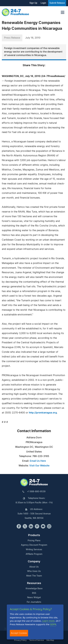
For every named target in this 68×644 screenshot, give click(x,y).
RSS (34, 593)
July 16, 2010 (33, 38)
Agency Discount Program (34, 545)
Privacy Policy (20, 640)
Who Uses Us (34, 571)
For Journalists (34, 602)
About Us (34, 567)
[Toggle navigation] (63, 12)
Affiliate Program (34, 554)
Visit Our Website (39, 466)
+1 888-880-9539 (36, 492)
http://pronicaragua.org (43, 413)
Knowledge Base (34, 589)
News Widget (34, 598)
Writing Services (34, 550)
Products (34, 535)
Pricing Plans (34, 541)
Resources (34, 583)
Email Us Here (38, 461)
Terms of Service (36, 640)
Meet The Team (34, 576)
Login (43, 3)
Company (34, 562)
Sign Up (33, 3)
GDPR (53, 624)
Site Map (50, 640)
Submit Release (57, 3)
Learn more (49, 621)
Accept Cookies (19, 633)
